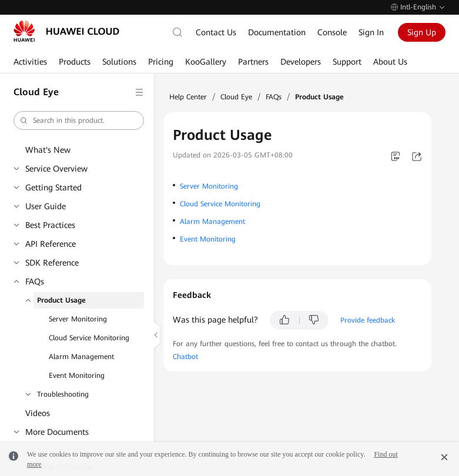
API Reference (51, 244)
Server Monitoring (78, 319)
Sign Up (422, 32)
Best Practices (50, 225)
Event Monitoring (77, 376)
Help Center (188, 97)
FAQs (35, 281)
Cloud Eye (236, 97)
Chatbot (185, 357)
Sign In (371, 32)
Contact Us (216, 32)
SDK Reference (52, 263)
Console (332, 32)
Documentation (277, 32)
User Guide (46, 206)
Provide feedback (368, 320)
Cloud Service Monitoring (89, 338)
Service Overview (56, 169)
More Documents (57, 432)
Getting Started (53, 187)
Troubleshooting (63, 394)
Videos (38, 413)
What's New (48, 150)
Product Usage (61, 300)
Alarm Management (81, 357)
